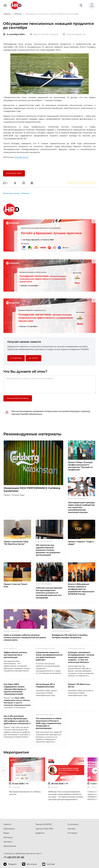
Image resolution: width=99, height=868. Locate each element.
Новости (7, 793)
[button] (91, 5)
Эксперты (8, 810)
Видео (6, 801)
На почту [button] (33, 326)
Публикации (9, 797)
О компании (73, 793)
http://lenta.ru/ (21, 157)
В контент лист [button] (14, 173)
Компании (8, 806)
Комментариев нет (74, 34)
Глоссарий (72, 801)
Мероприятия (10, 814)
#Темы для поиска (11, 193)
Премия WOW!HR (44, 793)
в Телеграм (16, 326)
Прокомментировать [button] (18, 367)
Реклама (71, 797)
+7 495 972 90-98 (14, 826)
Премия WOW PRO (44, 797)
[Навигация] (5, 5)
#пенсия (26, 193)
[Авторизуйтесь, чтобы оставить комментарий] (49, 353)
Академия (40, 801)
